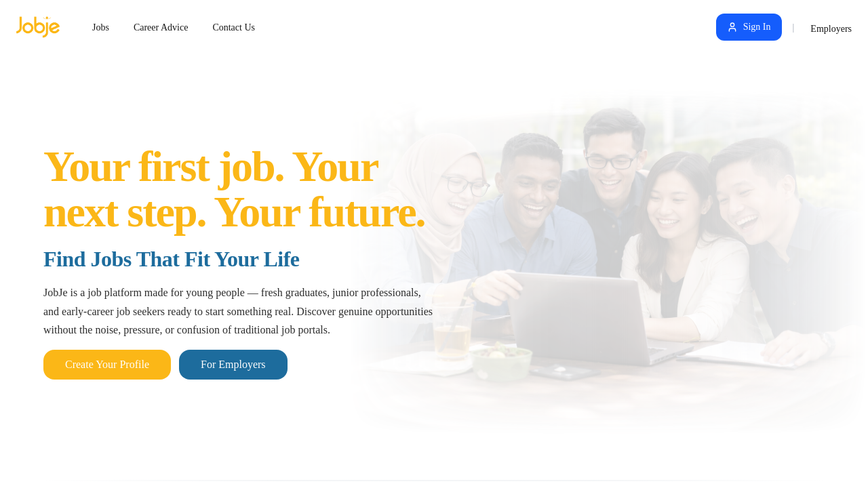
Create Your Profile (107, 364)
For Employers (233, 364)
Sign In (749, 27)
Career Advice (161, 27)
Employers (831, 29)
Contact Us (234, 27)
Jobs (101, 27)
